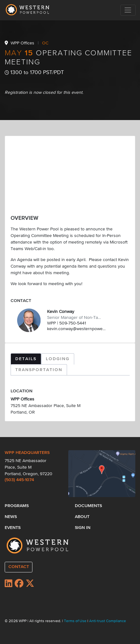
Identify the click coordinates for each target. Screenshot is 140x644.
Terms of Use (76, 621)
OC (45, 43)
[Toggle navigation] (128, 10)
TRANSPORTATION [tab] (39, 370)
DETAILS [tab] (26, 359)
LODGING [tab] (58, 359)
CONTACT (19, 567)
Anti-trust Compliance (108, 621)
